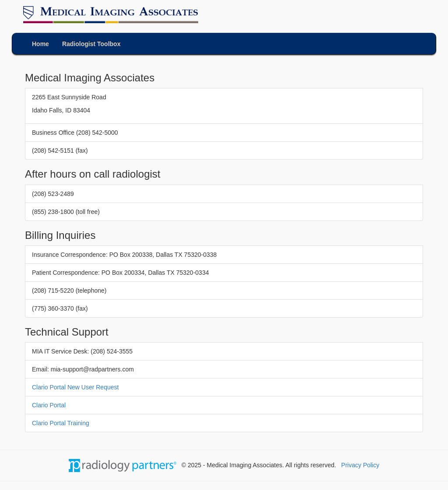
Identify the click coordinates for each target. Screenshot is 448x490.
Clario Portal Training (61, 423)
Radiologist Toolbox (91, 44)
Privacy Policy (360, 465)
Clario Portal (49, 405)
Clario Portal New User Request (75, 387)
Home (40, 44)
